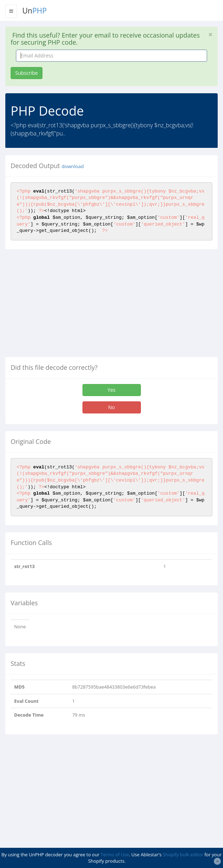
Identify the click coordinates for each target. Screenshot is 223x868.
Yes (111, 390)
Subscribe (27, 73)
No (112, 407)
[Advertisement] (65, 306)
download (73, 166)
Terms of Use (115, 855)
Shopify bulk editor (183, 855)
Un (35, 11)
